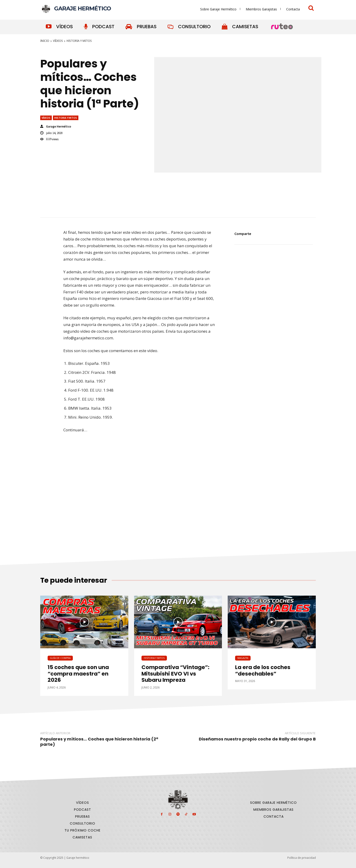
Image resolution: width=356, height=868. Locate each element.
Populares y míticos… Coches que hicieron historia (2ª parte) (99, 742)
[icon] (311, 9)
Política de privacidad (302, 858)
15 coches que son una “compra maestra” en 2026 (78, 674)
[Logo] (76, 9)
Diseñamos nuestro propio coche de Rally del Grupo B (257, 739)
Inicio (45, 41)
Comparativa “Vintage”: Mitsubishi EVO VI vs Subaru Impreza (175, 674)
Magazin (243, 658)
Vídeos (58, 41)
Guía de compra (60, 658)
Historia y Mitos (79, 41)
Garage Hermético (59, 126)
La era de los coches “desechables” (263, 670)
